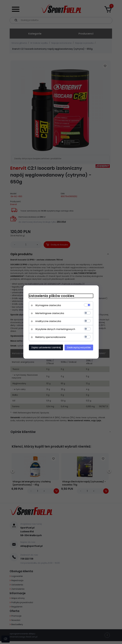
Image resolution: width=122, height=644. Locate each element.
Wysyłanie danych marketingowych (55, 329)
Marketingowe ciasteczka (49, 313)
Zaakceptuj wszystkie (79, 347)
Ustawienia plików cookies (51, 296)
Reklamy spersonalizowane (50, 337)
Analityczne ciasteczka (48, 321)
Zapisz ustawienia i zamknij (45, 347)
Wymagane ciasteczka (47, 305)
